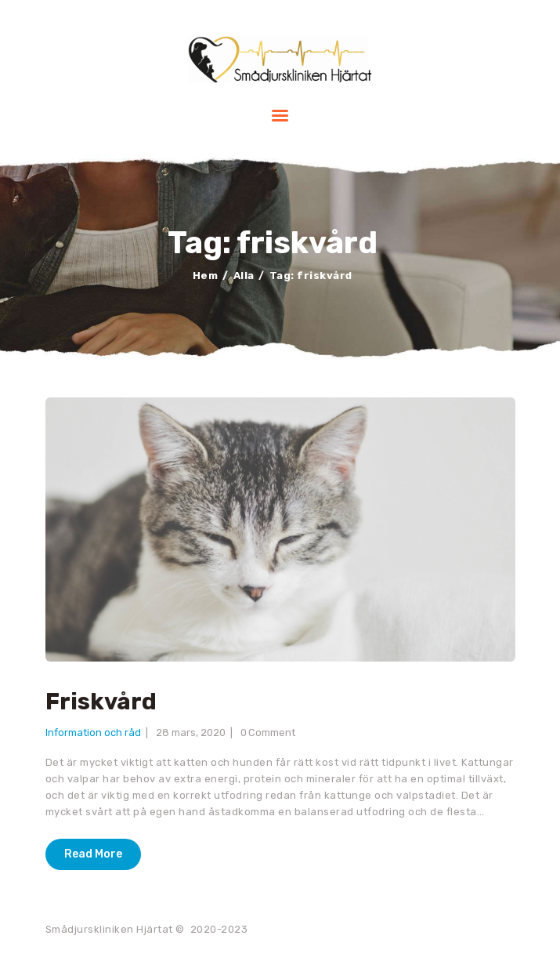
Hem (206, 276)
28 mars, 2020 (191, 733)
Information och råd (93, 733)
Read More (93, 854)
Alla (244, 276)
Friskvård (101, 702)
